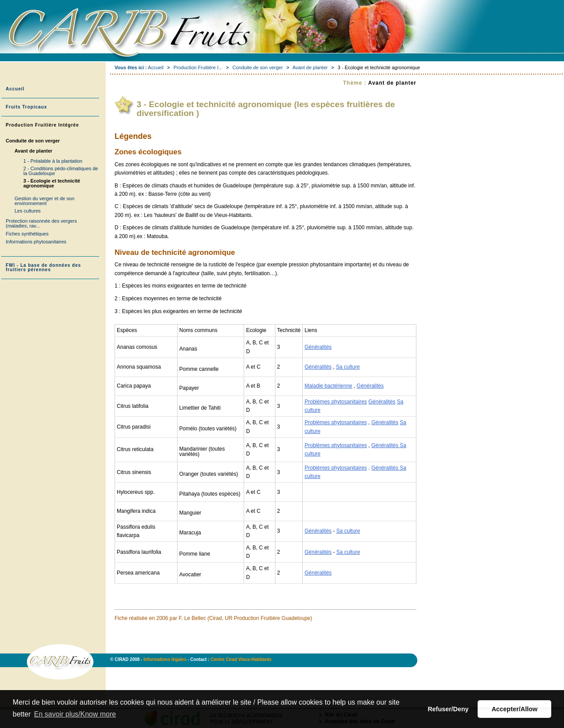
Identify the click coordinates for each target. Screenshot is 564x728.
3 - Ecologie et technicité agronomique (52, 183)
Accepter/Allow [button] (515, 709)
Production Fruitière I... (198, 67)
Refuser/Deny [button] (448, 709)
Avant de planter (310, 67)
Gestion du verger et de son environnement (45, 201)
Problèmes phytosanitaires (336, 402)
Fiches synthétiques (27, 234)
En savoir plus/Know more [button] (75, 714)
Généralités (318, 347)
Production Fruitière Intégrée (42, 125)
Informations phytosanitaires (36, 242)
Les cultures (28, 211)
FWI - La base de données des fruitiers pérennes (43, 267)
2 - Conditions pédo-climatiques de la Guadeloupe (61, 171)
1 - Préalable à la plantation (53, 161)
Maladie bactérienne (328, 386)
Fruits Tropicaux (26, 107)
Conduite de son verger (257, 67)
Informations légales (166, 659)
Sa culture (348, 367)
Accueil (156, 67)
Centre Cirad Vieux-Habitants (241, 659)
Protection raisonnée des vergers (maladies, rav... (41, 223)
